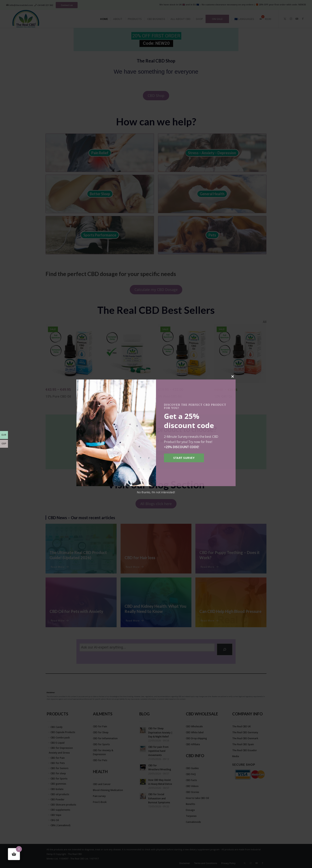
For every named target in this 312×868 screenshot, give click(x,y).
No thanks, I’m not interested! (156, 492)
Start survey (184, 458)
